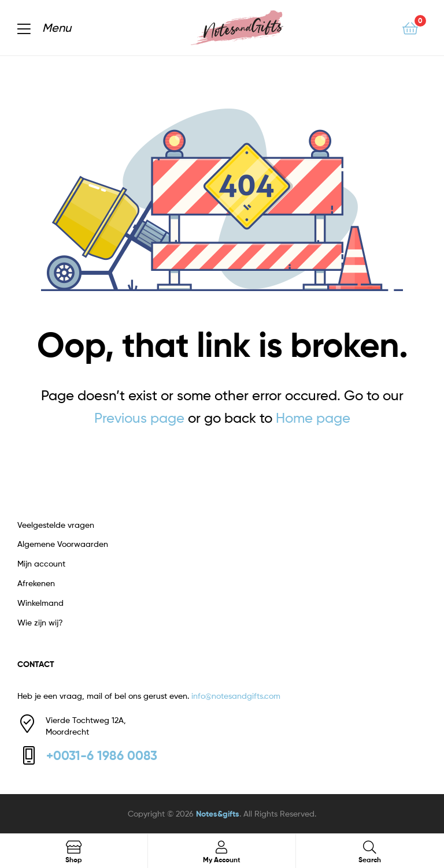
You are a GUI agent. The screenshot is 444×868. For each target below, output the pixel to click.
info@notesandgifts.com (236, 696)
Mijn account (41, 563)
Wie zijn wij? (40, 622)
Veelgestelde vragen (56, 525)
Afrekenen (36, 583)
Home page (313, 418)
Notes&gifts (218, 814)
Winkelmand (40, 603)
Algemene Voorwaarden (63, 544)
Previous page (139, 418)
